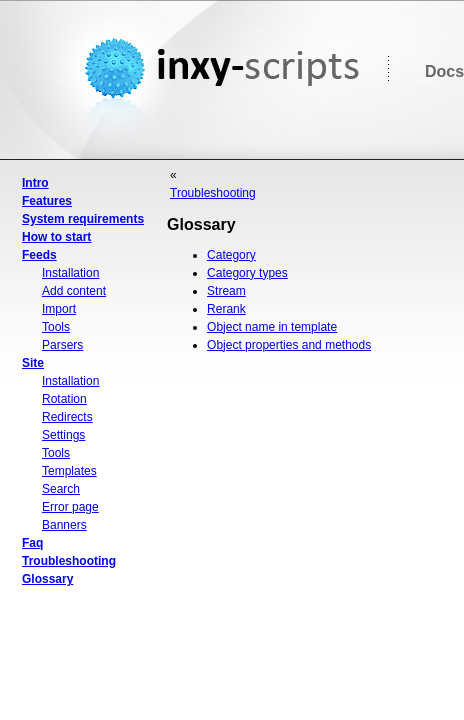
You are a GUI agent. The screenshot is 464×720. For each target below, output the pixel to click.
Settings (63, 435)
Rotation (64, 399)
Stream (226, 291)
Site (33, 363)
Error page (70, 507)
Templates (69, 471)
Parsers (62, 345)
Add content (74, 291)
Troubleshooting (69, 561)
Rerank (226, 309)
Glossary (47, 579)
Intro (35, 183)
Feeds (39, 255)
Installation (70, 273)
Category (231, 255)
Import (59, 309)
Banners (64, 525)
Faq (32, 543)
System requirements (83, 219)
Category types (247, 273)
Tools (56, 327)
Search (61, 489)
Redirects (67, 417)
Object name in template (272, 327)
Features (47, 201)
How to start (56, 237)
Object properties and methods (289, 345)
